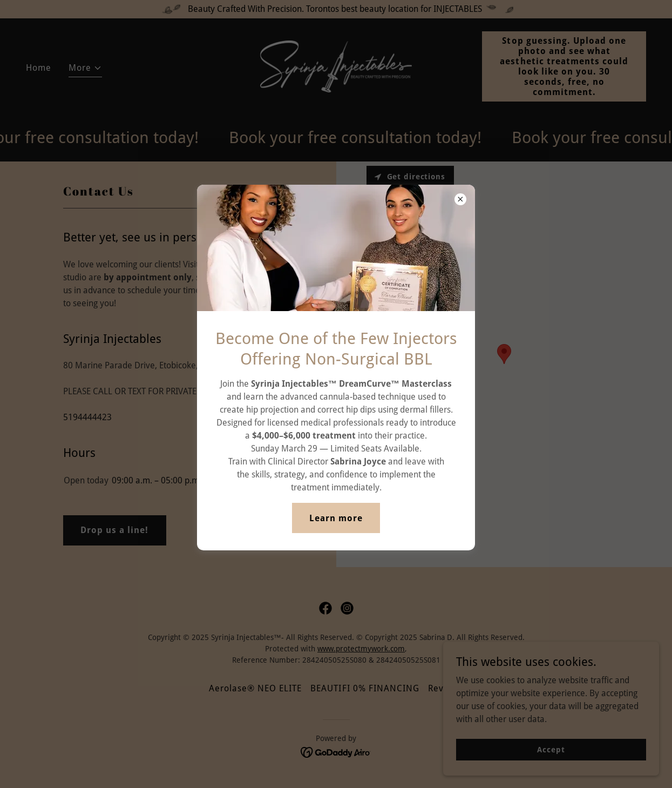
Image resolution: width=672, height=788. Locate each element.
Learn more (336, 518)
